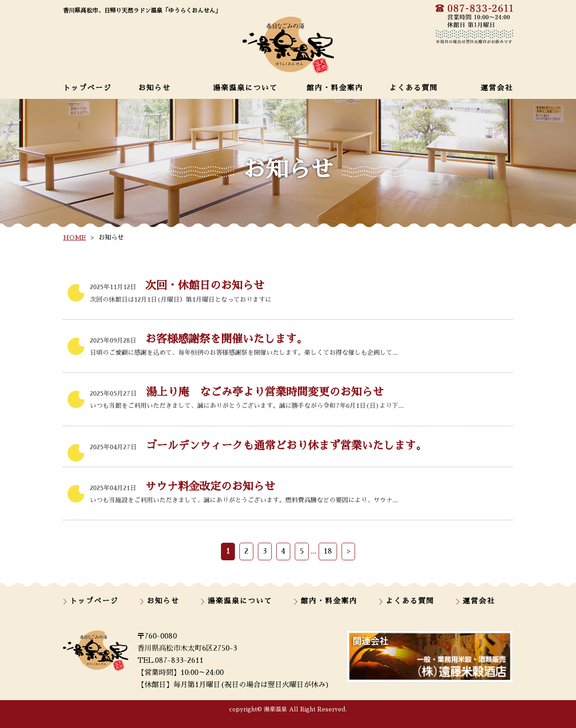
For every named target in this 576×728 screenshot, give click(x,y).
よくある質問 (414, 88)
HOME (74, 237)
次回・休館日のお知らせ (177, 286)
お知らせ (154, 88)
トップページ (87, 88)
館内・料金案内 (335, 88)
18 (328, 551)
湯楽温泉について (245, 88)
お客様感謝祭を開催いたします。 (199, 339)
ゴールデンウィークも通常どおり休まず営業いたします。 (258, 446)
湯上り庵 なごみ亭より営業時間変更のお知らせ (237, 392)
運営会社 (497, 88)
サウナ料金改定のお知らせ (182, 487)
